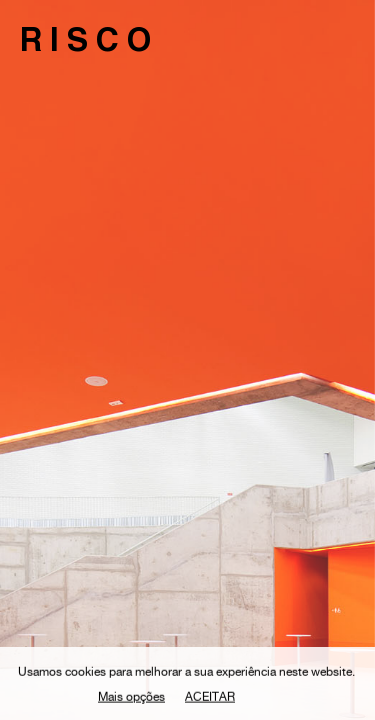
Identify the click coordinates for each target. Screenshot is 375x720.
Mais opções (131, 699)
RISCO (89, 44)
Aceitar (210, 699)
